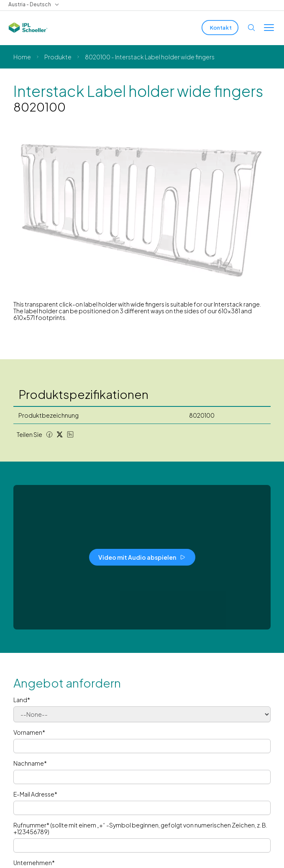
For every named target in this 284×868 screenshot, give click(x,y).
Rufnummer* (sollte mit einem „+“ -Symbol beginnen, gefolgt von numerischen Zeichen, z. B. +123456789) (140, 828)
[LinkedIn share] (70, 434)
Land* (22, 700)
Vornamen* (29, 732)
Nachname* (30, 763)
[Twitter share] (60, 434)
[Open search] (251, 28)
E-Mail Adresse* (35, 794)
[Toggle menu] (269, 28)
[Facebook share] (49, 434)
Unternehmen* (34, 863)
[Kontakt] (220, 28)
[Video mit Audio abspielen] (142, 557)
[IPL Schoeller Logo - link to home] (28, 28)
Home (22, 57)
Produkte (58, 57)
